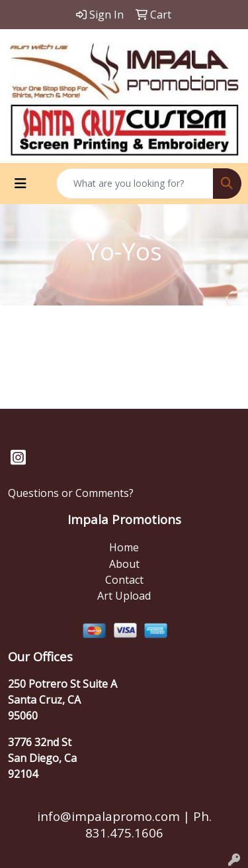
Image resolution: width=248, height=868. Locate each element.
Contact (124, 580)
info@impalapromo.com (108, 816)
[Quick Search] (135, 184)
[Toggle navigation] (21, 184)
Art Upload (124, 596)
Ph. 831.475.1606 (148, 824)
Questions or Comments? (71, 493)
